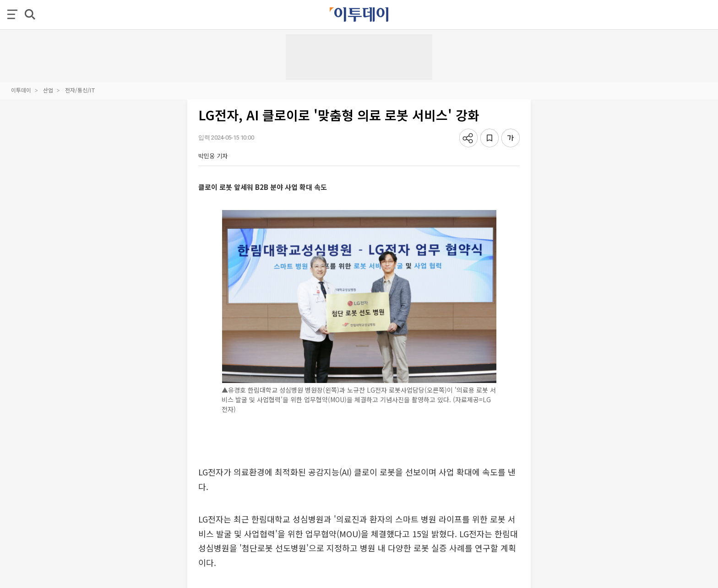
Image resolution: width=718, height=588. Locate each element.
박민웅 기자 (213, 156)
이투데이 (21, 90)
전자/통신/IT (80, 90)
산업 (48, 90)
